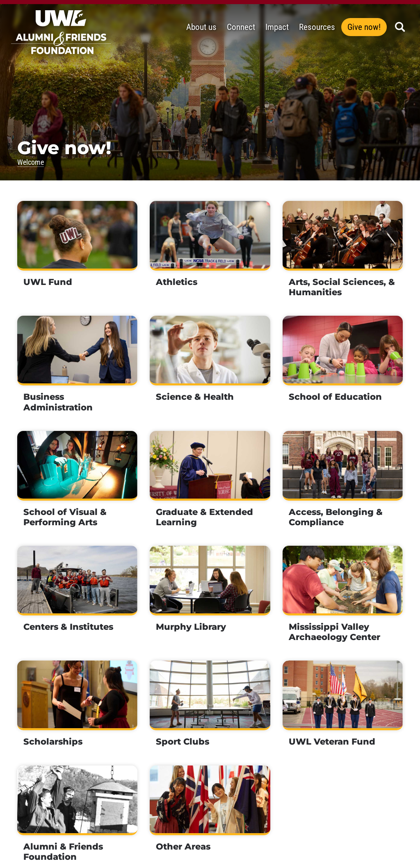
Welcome (31, 162)
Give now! (364, 27)
